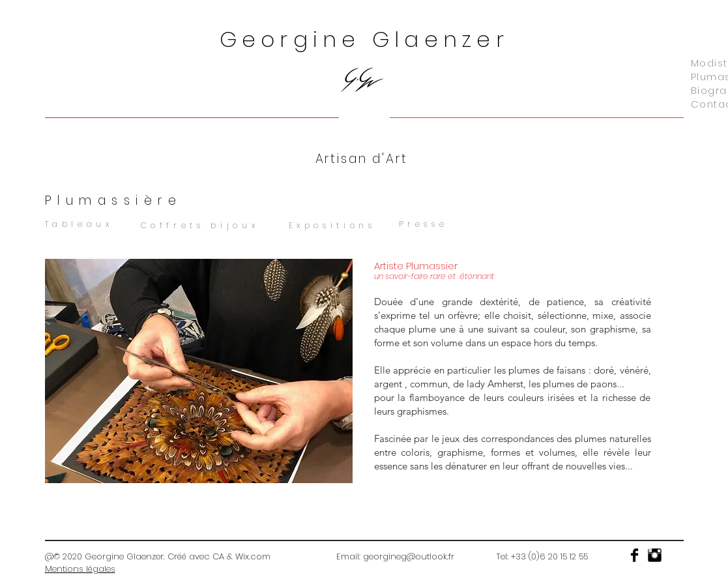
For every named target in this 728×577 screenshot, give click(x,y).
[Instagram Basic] (655, 555)
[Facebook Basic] (634, 555)
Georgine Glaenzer (364, 39)
